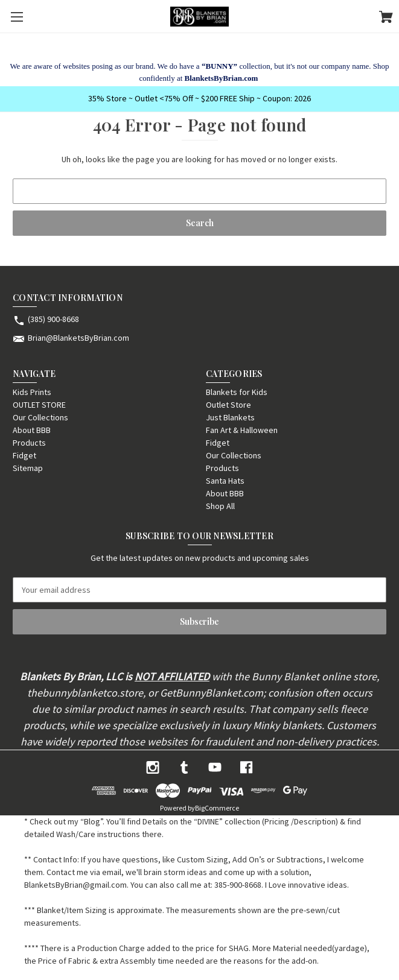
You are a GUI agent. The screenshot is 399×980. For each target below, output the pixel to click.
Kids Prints (32, 392)
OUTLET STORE (39, 405)
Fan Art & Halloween (242, 430)
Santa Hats (225, 481)
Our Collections (40, 417)
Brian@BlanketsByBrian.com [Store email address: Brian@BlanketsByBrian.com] (78, 338)
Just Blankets (230, 417)
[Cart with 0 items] (386, 19)
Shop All (220, 506)
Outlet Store (228, 405)
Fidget (24, 455)
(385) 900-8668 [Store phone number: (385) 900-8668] (53, 319)
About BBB (32, 430)
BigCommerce (217, 808)
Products (29, 443)
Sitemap (28, 468)
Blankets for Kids (237, 392)
